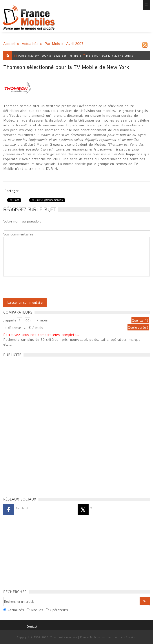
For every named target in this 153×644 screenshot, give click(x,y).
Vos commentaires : (20, 234)
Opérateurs (59, 610)
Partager (12, 191)
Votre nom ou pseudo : (22, 221)
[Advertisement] (36, 426)
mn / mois (39, 320)
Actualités (30, 44)
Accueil (9, 44)
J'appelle (10, 320)
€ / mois (36, 328)
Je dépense (13, 328)
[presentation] (40, 287)
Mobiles (37, 610)
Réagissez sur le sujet (30, 209)
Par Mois (52, 44)
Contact (32, 626)
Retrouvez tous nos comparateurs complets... (41, 335)
